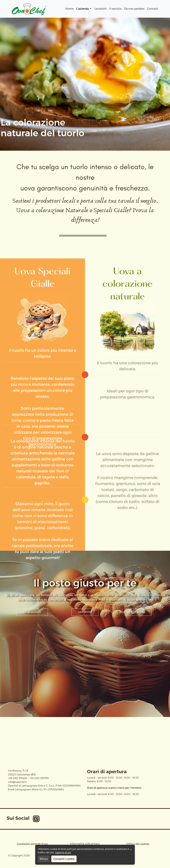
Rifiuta (44, 859)
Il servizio (115, 9)
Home (69, 9)
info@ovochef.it (32, 612)
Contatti (153, 9)
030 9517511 (85, 612)
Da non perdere (134, 9)
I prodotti (100, 9)
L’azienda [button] (83, 9)
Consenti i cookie (64, 859)
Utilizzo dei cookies (138, 844)
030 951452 (138, 612)
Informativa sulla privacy (85, 844)
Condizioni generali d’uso (32, 844)
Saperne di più (63, 852)
